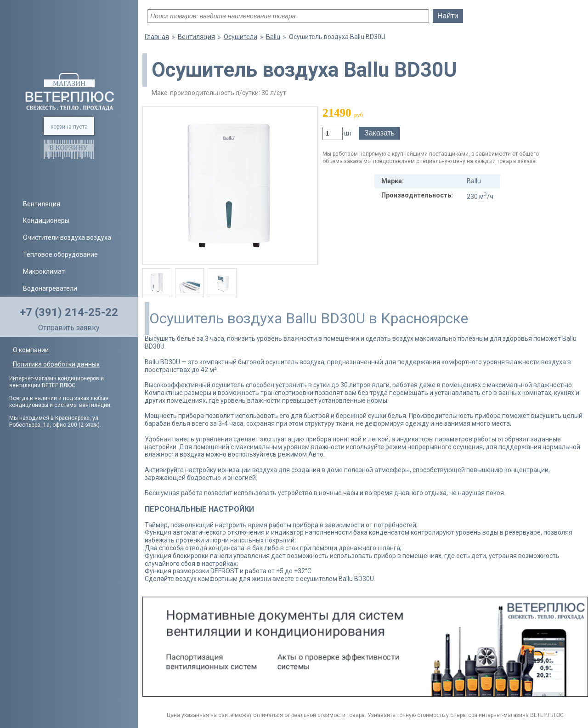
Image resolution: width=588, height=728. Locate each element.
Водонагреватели (50, 288)
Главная (157, 37)
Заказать (379, 133)
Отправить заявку (69, 328)
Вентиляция (42, 204)
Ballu (273, 37)
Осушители (240, 37)
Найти (448, 16)
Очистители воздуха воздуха (67, 237)
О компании (31, 350)
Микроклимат (44, 271)
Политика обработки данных (56, 364)
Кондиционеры (46, 220)
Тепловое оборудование (60, 254)
